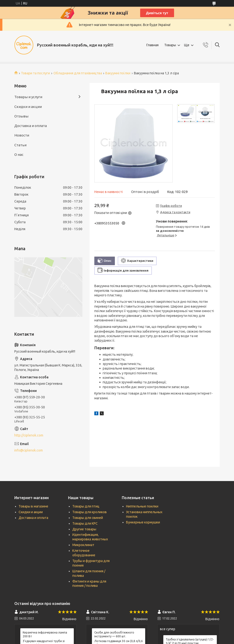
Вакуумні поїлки (118, 73)
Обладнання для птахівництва (78, 73)
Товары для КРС (85, 523)
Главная (152, 45)
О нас (19, 155)
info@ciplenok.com (29, 450)
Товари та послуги (35, 73)
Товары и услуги (28, 97)
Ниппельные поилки (142, 506)
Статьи (20, 145)
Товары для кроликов (90, 512)
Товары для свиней (88, 518)
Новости (22, 135)
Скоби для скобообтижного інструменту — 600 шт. (114, 634)
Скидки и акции (28, 107)
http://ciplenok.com (29, 435)
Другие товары (84, 529)
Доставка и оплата (31, 126)
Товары (170, 45)
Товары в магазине (33, 506)
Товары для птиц (86, 506)
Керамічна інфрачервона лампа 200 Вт (45, 634)
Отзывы (21, 116)
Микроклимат (83, 545)
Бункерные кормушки (143, 522)
